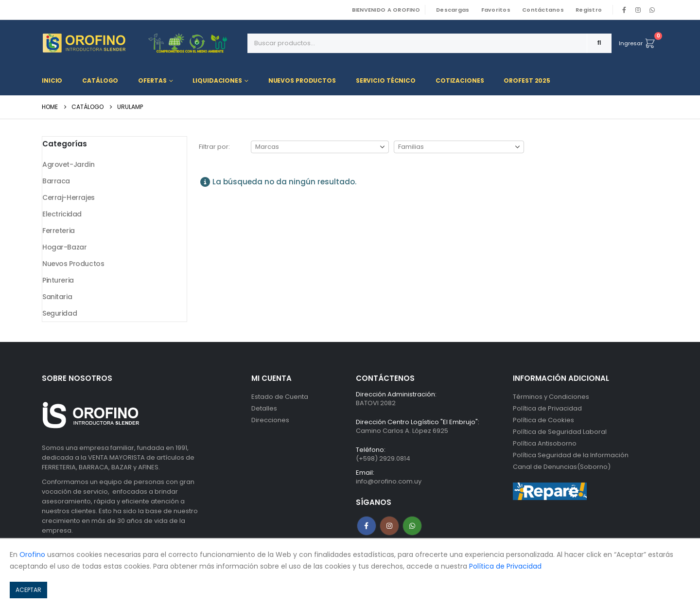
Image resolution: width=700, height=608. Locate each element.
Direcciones (270, 420)
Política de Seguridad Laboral (560, 432)
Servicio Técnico (386, 80)
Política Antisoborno (545, 443)
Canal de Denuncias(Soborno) (562, 467)
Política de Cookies (543, 420)
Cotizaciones (460, 80)
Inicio (52, 80)
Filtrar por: (214, 147)
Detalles (264, 408)
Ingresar (631, 43)
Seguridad (60, 313)
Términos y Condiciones (551, 397)
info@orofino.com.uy (389, 481)
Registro (589, 10)
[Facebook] (624, 10)
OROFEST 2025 (527, 80)
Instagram (389, 526)
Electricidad (62, 214)
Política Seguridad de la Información (571, 455)
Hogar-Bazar (64, 247)
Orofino (32, 554)
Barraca (56, 181)
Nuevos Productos (302, 80)
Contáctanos (543, 10)
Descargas (453, 10)
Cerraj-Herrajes (69, 197)
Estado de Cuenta (280, 397)
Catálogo (100, 80)
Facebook (367, 526)
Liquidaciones (217, 80)
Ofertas (152, 80)
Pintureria (58, 280)
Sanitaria (57, 297)
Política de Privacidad (547, 408)
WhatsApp (652, 10)
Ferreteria (59, 231)
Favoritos (496, 10)
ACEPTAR (28, 590)
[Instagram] (638, 10)
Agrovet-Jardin (68, 164)
